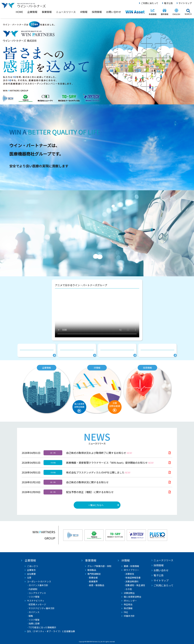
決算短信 (130, 574)
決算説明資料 (132, 582)
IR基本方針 (129, 616)
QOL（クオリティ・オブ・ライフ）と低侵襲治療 (51, 631)
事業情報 (91, 560)
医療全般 (93, 578)
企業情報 (30, 560)
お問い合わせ (161, 570)
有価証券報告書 (133, 578)
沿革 (29, 578)
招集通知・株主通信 (135, 585)
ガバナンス (34, 612)
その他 (129, 589)
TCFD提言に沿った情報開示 (42, 627)
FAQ (126, 612)
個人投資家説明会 (133, 597)
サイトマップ (185, 3)
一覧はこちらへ (96, 505)
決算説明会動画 (115, 405)
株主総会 (128, 604)
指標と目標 (34, 624)
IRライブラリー (131, 570)
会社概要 (31, 574)
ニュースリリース (163, 560)
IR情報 (126, 560)
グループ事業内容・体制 (99, 566)
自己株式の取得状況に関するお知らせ (87, 482)
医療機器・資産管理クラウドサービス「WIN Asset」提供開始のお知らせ (110, 463)
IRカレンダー (130, 601)
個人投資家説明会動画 (79, 405)
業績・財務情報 (131, 566)
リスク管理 (34, 597)
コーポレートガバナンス (39, 582)
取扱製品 (92, 570)
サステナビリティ (36, 601)
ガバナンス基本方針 (38, 585)
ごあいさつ (32, 566)
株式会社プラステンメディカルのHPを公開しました (98, 472)
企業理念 (31, 570)
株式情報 (128, 608)
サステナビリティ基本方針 (42, 608)
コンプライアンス (37, 593)
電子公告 (168, 3)
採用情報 (159, 565)
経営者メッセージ (37, 604)
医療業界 (93, 582)
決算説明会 (129, 593)
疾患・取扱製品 (97, 585)
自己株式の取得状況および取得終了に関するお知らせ (99, 453)
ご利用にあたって (150, 3)
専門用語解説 (94, 574)
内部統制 (33, 589)
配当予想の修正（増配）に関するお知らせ (90, 492)
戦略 (31, 616)
